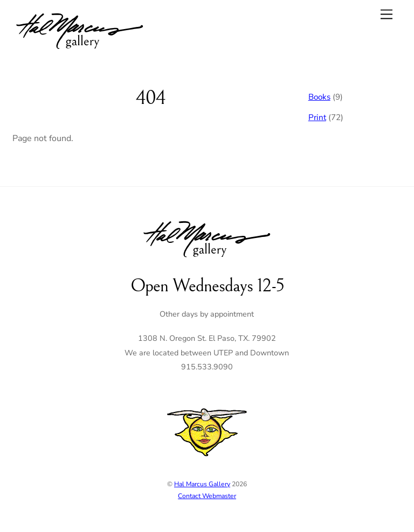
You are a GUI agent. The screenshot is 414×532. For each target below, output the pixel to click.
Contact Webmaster (207, 496)
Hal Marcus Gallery (202, 484)
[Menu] (387, 14)
